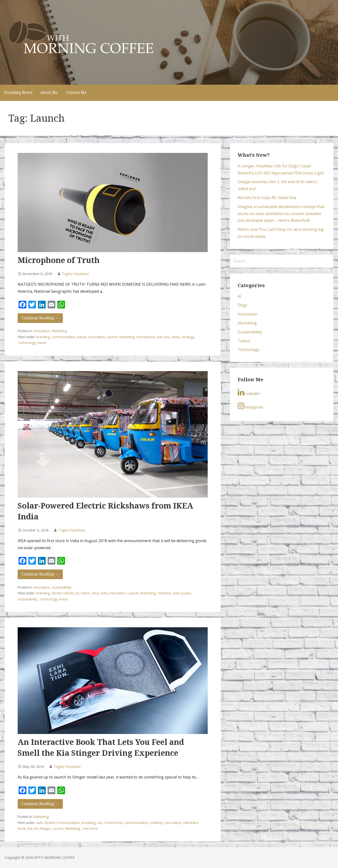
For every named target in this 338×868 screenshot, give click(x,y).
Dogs (242, 305)
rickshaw (164, 593)
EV (77, 593)
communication (64, 337)
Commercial (113, 823)
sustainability (27, 599)
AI (239, 296)
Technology (27, 343)
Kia (30, 828)
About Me (49, 93)
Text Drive (90, 828)
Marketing (59, 331)
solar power (182, 593)
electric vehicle (63, 593)
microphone (146, 337)
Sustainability (62, 587)
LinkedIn (249, 392)
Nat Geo (163, 337)
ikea (95, 593)
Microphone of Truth (59, 260)
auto (40, 823)
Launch (112, 337)
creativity (157, 823)
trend (42, 343)
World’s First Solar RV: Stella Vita (267, 198)
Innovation (42, 331)
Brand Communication (62, 823)
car (99, 823)
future (82, 337)
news (176, 337)
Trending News (18, 93)
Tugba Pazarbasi (75, 274)
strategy (188, 337)
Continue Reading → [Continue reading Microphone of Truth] (40, 318)
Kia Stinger (42, 828)
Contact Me (76, 93)
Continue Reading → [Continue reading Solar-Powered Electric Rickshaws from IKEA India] (40, 574)
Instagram (250, 406)
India (104, 593)
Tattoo (244, 341)
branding (43, 337)
